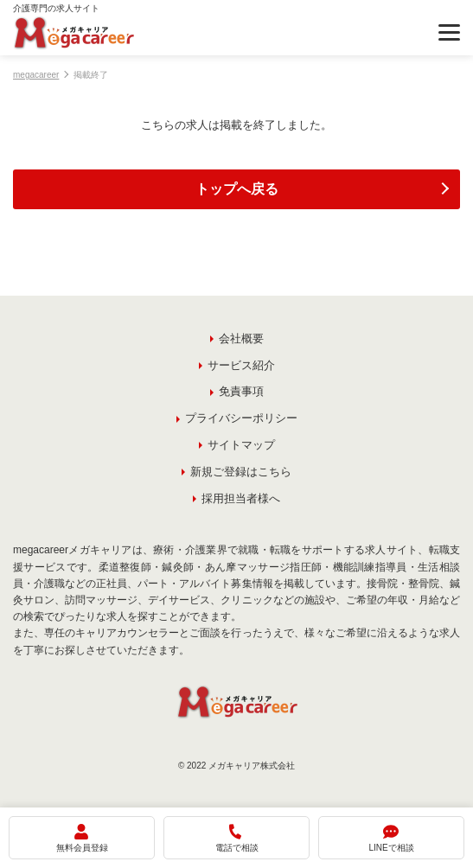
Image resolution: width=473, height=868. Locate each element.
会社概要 (241, 338)
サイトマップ (241, 445)
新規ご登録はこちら (241, 472)
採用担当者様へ (241, 498)
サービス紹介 (241, 365)
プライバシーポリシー (241, 418)
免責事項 (241, 391)
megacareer (36, 75)
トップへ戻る (237, 189)
